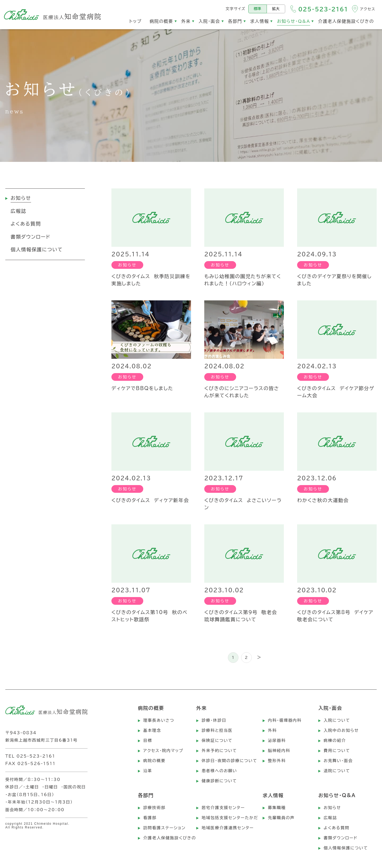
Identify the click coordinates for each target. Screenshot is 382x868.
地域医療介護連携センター (228, 828)
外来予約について (219, 751)
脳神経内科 (279, 751)
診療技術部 (154, 808)
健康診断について (219, 781)
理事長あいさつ (159, 720)
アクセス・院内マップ (163, 751)
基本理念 (152, 730)
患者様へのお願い (219, 771)
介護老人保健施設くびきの (170, 838)
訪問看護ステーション (164, 828)
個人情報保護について (346, 848)
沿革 (148, 771)
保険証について (217, 740)
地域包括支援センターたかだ (230, 818)
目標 (148, 740)
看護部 (150, 818)
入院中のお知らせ (341, 730)
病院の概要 (154, 761)
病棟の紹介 (335, 740)
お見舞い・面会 (338, 761)
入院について (337, 720)
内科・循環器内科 (285, 720)
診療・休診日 (214, 720)
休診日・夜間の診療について (229, 761)
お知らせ (332, 808)
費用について (337, 751)
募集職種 (277, 808)
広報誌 (330, 818)
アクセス (368, 9)
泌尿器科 (277, 740)
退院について (337, 771)
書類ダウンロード (341, 838)
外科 (272, 730)
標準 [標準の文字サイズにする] (258, 9)
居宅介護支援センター (223, 808)
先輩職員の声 (281, 818)
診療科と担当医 (217, 730)
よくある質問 (337, 828)
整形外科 (277, 761)
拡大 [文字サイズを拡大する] (276, 9)
